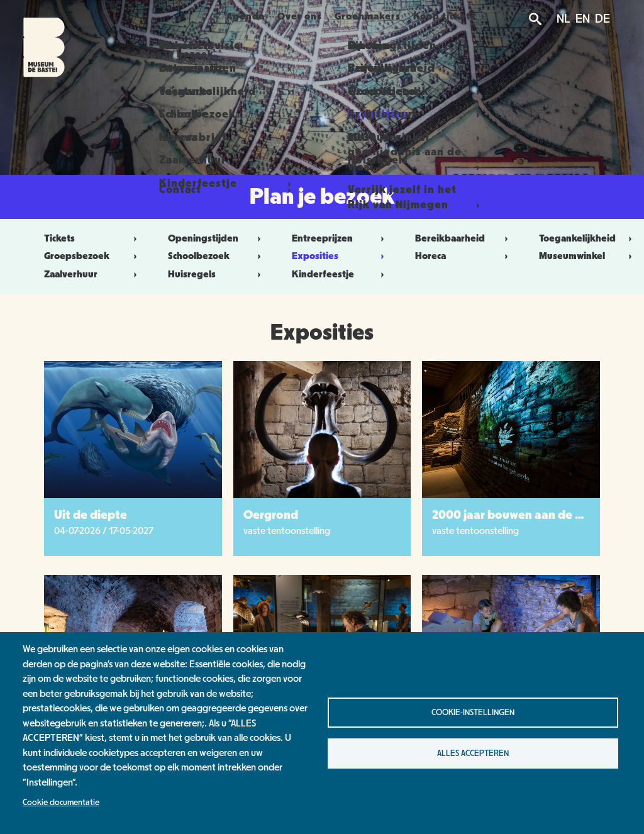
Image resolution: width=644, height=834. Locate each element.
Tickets (59, 238)
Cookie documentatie (61, 803)
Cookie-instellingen (473, 713)
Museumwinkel (572, 256)
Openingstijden (203, 238)
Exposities (315, 256)
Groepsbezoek (77, 256)
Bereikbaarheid (450, 238)
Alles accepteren (473, 753)
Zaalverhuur (71, 274)
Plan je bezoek (163, 16)
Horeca (430, 256)
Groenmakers (380, 16)
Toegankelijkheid (577, 238)
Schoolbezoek (199, 256)
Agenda (241, 16)
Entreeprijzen (322, 238)
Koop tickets (464, 16)
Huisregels (192, 274)
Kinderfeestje (323, 274)
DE (602, 19)
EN (583, 19)
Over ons (304, 16)
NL (563, 19)
